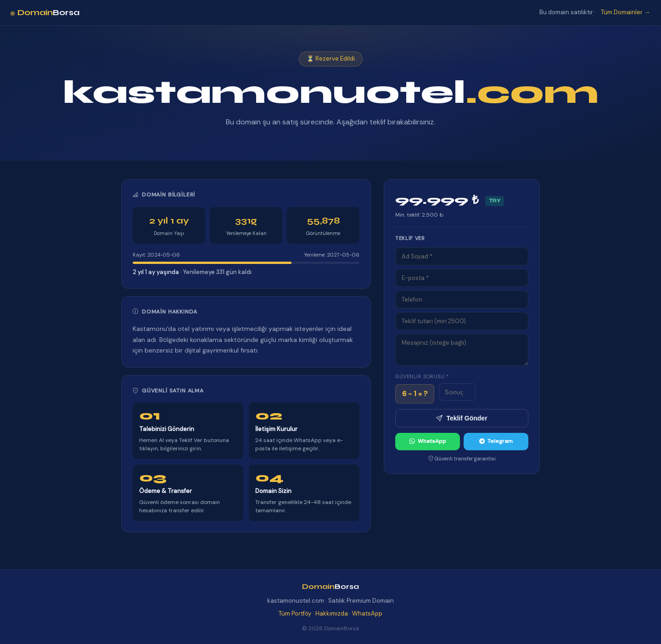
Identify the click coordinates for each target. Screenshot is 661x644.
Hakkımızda (332, 613)
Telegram (496, 441)
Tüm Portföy (295, 613)
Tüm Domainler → (625, 12)
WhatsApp (428, 441)
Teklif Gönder (462, 418)
